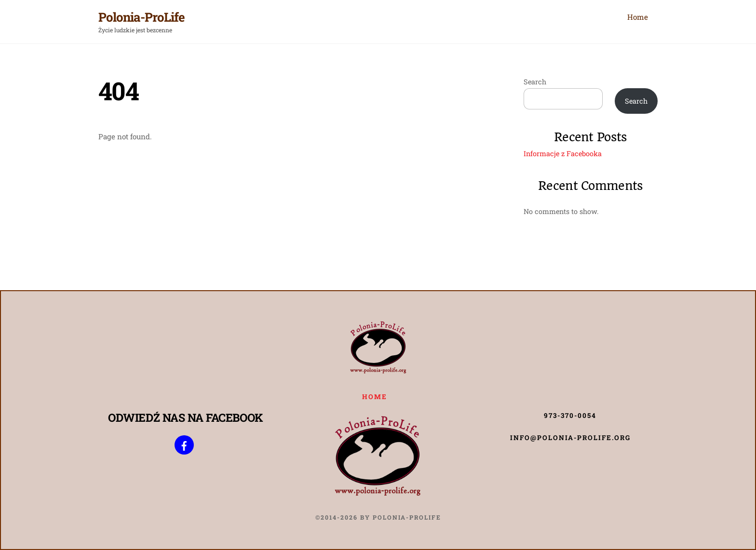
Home (638, 17)
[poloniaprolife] (184, 444)
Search (535, 82)
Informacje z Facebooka (563, 154)
